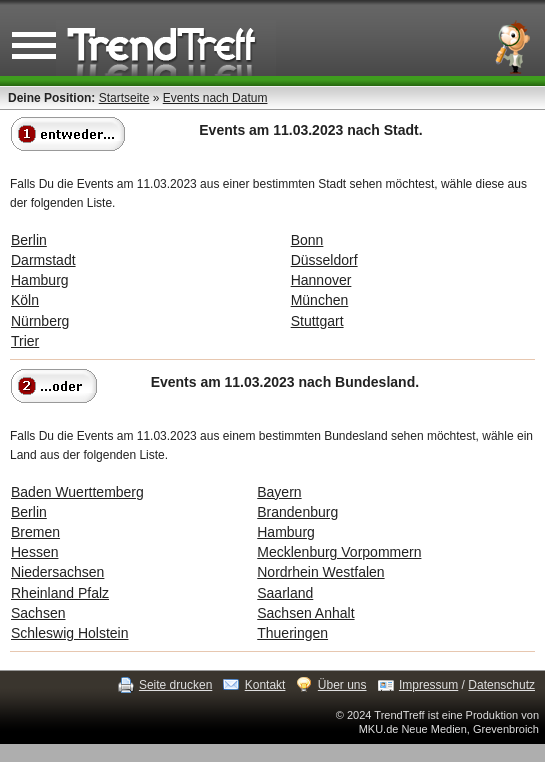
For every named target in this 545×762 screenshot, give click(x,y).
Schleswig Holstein (70, 633)
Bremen (35, 532)
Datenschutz (501, 685)
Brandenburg (297, 512)
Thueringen (292, 633)
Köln (25, 300)
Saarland (285, 593)
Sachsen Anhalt (305, 613)
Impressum (428, 685)
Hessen (34, 552)
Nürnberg (40, 321)
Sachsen (38, 613)
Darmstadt (43, 260)
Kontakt (265, 685)
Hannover (321, 280)
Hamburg (40, 280)
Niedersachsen (57, 572)
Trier (25, 341)
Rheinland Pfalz (60, 593)
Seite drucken (175, 685)
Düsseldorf (324, 260)
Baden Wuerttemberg (77, 492)
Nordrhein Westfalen (320, 572)
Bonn (307, 240)
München (320, 300)
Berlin (29, 240)
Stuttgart (317, 321)
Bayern (279, 492)
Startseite (124, 98)
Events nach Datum (215, 98)
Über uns (342, 685)
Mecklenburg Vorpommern (339, 552)
